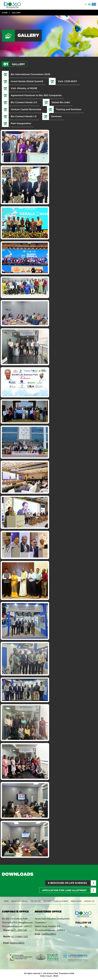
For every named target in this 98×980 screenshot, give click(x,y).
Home (5, 13)
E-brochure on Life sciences (67, 883)
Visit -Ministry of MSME (24, 88)
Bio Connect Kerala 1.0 (24, 116)
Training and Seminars (69, 109)
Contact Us (89, 901)
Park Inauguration (21, 123)
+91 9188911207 (20, 936)
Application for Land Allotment (64, 890)
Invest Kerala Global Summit (27, 81)
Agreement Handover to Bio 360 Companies (36, 95)
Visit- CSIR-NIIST (67, 81)
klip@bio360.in (17, 943)
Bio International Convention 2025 (30, 74)
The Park (47, 901)
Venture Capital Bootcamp (26, 109)
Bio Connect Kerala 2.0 (24, 102)
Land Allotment (61, 901)
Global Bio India (61, 102)
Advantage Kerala (19, 901)
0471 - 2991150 (19, 930)
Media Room (76, 901)
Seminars (56, 116)
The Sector (35, 901)
